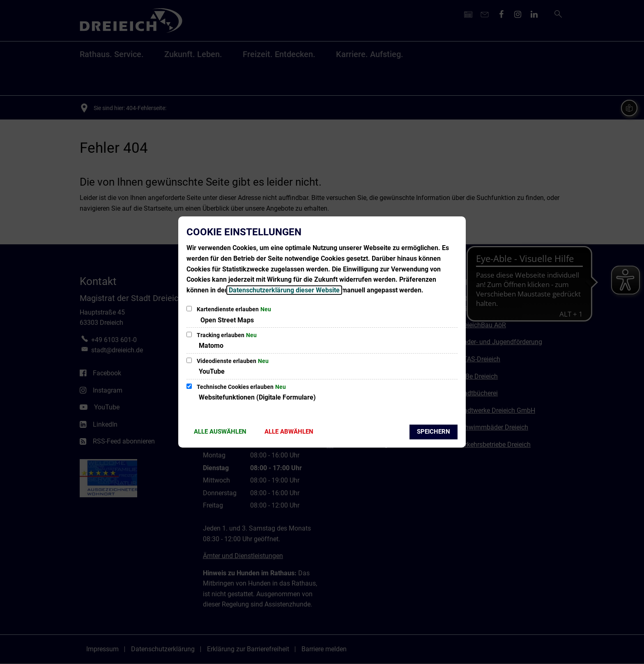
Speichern (434, 432)
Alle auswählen (220, 432)
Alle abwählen (289, 432)
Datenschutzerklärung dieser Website (284, 290)
